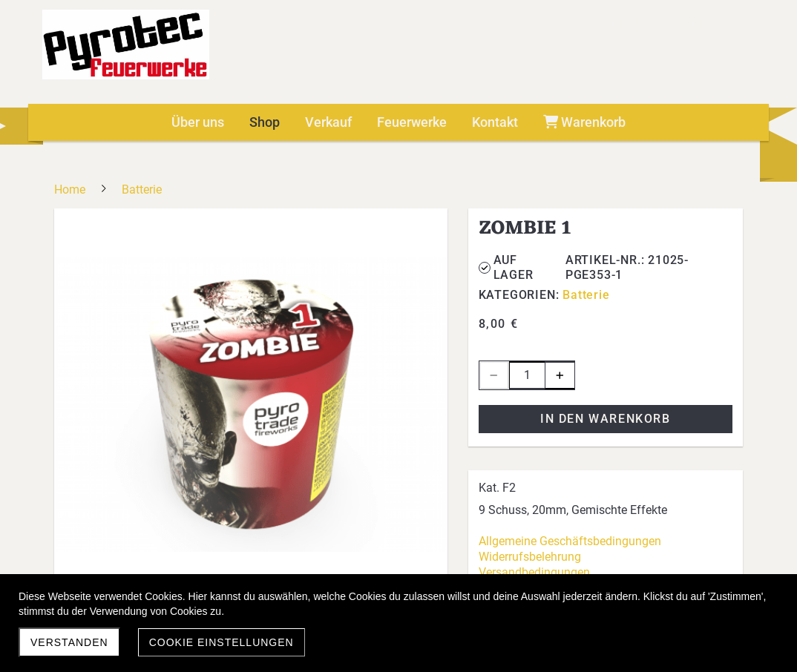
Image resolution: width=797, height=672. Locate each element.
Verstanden (69, 642)
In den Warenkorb (606, 419)
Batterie (586, 295)
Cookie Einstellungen (222, 642)
